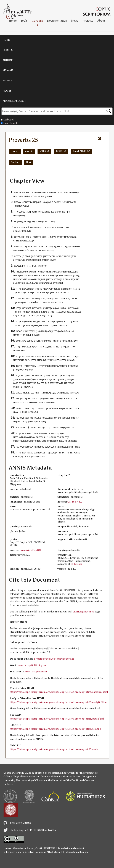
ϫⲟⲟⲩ (62, 312)
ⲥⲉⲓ (66, 341)
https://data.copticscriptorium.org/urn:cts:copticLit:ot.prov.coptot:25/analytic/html (59, 702)
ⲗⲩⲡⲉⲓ (35, 379)
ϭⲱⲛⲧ (18, 335)
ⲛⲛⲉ (66, 256)
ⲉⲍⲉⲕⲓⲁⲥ (19, 196)
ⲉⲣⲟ (57, 212)
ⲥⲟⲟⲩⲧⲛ (64, 227)
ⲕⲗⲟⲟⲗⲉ (45, 321)
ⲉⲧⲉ (15, 456)
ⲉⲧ (34, 315)
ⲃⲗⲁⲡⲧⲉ (18, 387)
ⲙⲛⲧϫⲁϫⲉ (72, 272)
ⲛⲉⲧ (54, 312)
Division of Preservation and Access (61, 777)
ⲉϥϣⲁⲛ (61, 393)
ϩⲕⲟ (37, 393)
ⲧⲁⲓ (75, 289)
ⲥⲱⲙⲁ (21, 379)
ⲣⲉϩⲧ (17, 221)
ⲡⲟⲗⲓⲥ (30, 452)
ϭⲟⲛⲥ (53, 437)
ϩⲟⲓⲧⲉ (74, 379)
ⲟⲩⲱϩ (26, 418)
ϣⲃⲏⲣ (40, 260)
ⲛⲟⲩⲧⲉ (29, 202)
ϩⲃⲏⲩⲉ (26, 206)
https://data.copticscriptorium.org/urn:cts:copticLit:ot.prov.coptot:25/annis (54, 749)
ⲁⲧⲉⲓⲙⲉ (46, 212)
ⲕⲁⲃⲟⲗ (75, 341)
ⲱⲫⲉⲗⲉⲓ (76, 312)
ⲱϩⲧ (61, 398)
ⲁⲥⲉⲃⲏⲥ (73, 441)
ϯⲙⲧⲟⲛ (63, 308)
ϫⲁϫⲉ (31, 393)
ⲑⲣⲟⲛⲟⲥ (52, 227)
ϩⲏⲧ (69, 212)
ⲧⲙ (20, 256)
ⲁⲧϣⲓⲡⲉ (75, 408)
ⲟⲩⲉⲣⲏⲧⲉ (47, 366)
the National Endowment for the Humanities (73, 773)
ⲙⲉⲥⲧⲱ (20, 350)
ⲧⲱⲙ (34, 433)
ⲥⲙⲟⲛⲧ (59, 283)
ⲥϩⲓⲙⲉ (30, 421)
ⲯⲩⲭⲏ (25, 315)
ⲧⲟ (62, 298)
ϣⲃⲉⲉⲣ (75, 192)
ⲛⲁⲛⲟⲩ (18, 246)
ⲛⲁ (61, 192)
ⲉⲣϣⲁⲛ (29, 260)
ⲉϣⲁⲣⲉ (19, 375)
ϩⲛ (15, 231)
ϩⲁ (15, 283)
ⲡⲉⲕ (35, 260)
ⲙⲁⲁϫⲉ (55, 292)
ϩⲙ (45, 308)
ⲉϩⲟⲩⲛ (36, 346)
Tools (24, 21)
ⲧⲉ (79, 289)
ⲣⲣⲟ (28, 196)
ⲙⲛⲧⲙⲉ (51, 402)
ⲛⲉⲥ (39, 452)
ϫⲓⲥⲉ (21, 237)
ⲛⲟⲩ (42, 433)
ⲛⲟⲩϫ (64, 325)
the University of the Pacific (63, 780)
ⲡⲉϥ (46, 227)
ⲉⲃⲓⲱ (31, 341)
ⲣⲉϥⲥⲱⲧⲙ (58, 302)
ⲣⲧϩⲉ (56, 275)
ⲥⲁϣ (47, 375)
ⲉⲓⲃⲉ (67, 393)
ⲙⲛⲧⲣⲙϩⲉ (57, 279)
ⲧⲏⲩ (30, 321)
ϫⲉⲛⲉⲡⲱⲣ (51, 418)
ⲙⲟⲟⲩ (32, 437)
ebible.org (76, 564)
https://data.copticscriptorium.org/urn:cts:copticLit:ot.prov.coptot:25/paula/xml (57, 719)
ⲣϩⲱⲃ (23, 456)
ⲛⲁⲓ (16, 192)
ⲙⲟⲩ (70, 275)
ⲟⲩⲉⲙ (37, 341)
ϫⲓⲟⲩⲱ (43, 315)
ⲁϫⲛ (49, 192)
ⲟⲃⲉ (39, 427)
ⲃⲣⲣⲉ (17, 421)
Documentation (57, 21)
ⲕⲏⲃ (20, 427)
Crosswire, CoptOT (30, 550)
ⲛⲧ (66, 192)
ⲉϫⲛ (67, 398)
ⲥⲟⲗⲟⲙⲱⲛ (41, 192)
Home (13, 21)
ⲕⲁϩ (29, 212)
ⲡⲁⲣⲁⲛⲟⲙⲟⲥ (62, 366)
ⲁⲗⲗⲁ (44, 275)
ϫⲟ (21, 212)
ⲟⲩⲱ (52, 427)
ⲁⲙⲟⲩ (50, 246)
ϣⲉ (34, 383)
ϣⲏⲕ (35, 212)
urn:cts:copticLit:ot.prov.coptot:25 (54, 659)
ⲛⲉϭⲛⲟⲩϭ (50, 260)
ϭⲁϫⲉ (22, 298)
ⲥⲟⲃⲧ (44, 452)
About (101, 21)
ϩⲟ (63, 408)
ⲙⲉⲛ (34, 272)
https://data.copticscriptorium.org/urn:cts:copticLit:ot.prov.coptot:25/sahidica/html (59, 692)
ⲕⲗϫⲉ (38, 418)
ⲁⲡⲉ (75, 398)
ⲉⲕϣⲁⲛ (20, 341)
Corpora (37, 21)
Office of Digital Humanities (20, 777)
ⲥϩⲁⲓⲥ (46, 196)
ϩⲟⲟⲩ (32, 221)
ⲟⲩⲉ (72, 427)
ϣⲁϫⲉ (50, 202)
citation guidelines (83, 612)
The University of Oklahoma (31, 780)
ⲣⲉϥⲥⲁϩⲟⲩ (41, 421)
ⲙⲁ (18, 240)
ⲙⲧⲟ (21, 227)
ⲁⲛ (26, 275)
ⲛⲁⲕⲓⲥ (63, 356)
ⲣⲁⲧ (73, 237)
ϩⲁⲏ (23, 260)
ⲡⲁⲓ (32, 398)
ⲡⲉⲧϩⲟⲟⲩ (31, 366)
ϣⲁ (56, 308)
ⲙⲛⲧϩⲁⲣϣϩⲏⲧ (49, 331)
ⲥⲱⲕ (41, 437)
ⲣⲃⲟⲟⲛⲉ (36, 375)
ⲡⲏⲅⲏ (47, 433)
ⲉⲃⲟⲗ (27, 227)
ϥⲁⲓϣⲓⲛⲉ (35, 312)
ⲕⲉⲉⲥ (37, 335)
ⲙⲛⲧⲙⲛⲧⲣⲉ (60, 360)
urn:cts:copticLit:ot (36, 672)
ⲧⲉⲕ (18, 260)
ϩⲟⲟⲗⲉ (61, 379)
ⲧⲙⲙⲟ (46, 393)
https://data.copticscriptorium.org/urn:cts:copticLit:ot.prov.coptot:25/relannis (56, 729)
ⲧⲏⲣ (51, 221)
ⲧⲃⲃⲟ (46, 221)
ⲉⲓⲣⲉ (21, 398)
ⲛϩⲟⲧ (46, 312)
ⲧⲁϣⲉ (23, 346)
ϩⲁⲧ (24, 221)
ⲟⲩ (51, 196)
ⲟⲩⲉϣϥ (26, 335)
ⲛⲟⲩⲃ (39, 289)
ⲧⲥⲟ (75, 393)
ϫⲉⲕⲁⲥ (59, 256)
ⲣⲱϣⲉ (47, 341)
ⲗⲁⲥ (68, 331)
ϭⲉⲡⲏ (52, 256)
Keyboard (7, 120)
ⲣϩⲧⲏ (72, 256)
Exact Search (9, 123)
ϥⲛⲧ (24, 383)
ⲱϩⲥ (50, 308)
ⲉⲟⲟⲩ (18, 202)
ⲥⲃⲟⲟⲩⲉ (29, 192)
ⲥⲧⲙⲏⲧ (65, 292)
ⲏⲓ (78, 418)
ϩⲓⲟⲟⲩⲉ (49, 283)
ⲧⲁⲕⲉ (23, 437)
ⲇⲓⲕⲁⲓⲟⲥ (43, 441)
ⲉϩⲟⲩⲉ (68, 246)
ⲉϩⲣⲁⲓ (57, 246)
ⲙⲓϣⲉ (39, 256)
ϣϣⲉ (48, 447)
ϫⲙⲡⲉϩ (30, 289)
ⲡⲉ (35, 202)
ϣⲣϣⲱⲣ (52, 452)
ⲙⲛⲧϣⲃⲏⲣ (40, 279)
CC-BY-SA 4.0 (75, 502)
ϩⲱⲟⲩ (60, 321)
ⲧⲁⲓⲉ (16, 206)
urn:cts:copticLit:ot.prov (32, 665)
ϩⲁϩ (31, 447)
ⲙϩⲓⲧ (34, 408)
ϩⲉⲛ (40, 212)
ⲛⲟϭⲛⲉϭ (21, 283)
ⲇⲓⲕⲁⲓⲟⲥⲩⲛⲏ (26, 231)
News (75, 21)
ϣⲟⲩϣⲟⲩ (37, 325)
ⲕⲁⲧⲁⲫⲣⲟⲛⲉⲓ (40, 266)
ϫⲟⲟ (35, 246)
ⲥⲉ (24, 212)
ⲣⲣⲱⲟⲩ (22, 215)
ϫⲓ (47, 437)
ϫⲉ (46, 246)
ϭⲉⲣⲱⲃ (30, 356)
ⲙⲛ (63, 272)
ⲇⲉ (63, 202)
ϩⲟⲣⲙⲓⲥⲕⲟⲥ (54, 289)
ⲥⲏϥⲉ (44, 356)
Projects (88, 21)
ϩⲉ (23, 256)
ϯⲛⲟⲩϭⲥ (23, 412)
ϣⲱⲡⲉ (76, 279)
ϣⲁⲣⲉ (60, 331)
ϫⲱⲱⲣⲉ (30, 240)
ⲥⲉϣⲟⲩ (26, 441)
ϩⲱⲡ (39, 202)
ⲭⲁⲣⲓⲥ (24, 279)
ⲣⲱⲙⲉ (21, 360)
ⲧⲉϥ (71, 398)
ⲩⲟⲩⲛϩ (69, 321)
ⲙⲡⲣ (16, 237)
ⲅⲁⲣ (25, 246)
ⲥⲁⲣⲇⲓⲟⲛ (67, 289)
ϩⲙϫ (28, 375)
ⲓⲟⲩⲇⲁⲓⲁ (38, 196)
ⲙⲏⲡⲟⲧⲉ (56, 341)
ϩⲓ (31, 418)
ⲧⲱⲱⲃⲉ (34, 402)
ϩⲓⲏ (20, 366)
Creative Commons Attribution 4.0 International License (57, 852)
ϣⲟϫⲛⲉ (41, 456)
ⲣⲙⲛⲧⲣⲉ (32, 360)
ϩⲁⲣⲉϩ (76, 275)
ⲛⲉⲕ (43, 283)
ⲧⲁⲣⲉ (39, 221)
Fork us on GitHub (17, 823)
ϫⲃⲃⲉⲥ (51, 398)
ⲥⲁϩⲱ (17, 266)
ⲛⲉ (20, 192)
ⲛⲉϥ (20, 206)
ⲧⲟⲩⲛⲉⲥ (42, 408)
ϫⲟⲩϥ (75, 308)
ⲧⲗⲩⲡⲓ (60, 383)
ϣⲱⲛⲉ (71, 375)
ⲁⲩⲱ (41, 227)
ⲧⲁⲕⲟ (75, 366)
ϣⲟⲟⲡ (19, 331)
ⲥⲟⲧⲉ (56, 356)
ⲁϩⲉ (69, 237)
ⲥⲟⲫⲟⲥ (36, 302)
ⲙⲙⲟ (27, 237)
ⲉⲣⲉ (35, 298)
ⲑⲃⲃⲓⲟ (78, 246)
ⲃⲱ (28, 346)
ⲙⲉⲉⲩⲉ (55, 192)
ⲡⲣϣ (41, 398)
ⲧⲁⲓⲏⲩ (36, 292)
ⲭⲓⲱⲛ (40, 308)
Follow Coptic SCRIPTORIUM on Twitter (30, 830)
